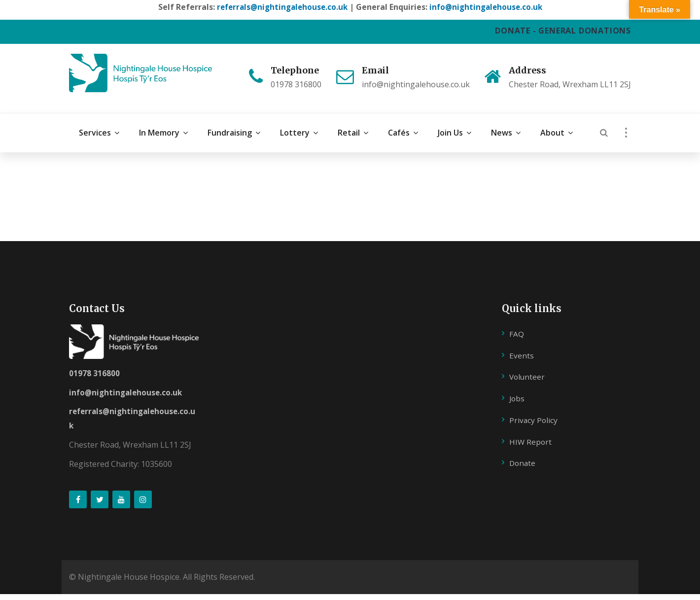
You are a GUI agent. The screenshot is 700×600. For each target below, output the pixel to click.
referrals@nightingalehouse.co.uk (280, 7)
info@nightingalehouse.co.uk (488, 7)
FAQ (517, 322)
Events (522, 344)
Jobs (517, 388)
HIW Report (531, 430)
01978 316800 (94, 362)
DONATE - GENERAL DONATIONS (563, 31)
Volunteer (528, 366)
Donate (523, 452)
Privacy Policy (534, 409)
